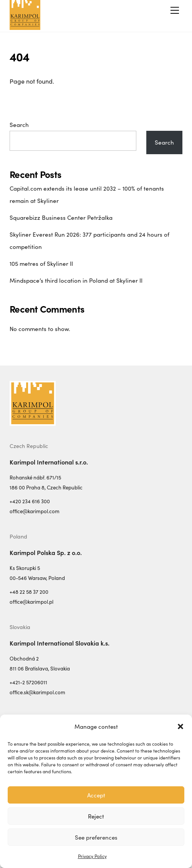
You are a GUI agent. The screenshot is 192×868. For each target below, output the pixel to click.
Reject (96, 816)
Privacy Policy (92, 856)
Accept (96, 795)
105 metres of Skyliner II (41, 264)
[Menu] (175, 10)
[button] (180, 726)
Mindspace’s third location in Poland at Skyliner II (76, 280)
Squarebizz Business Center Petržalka (61, 217)
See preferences (96, 837)
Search (19, 125)
